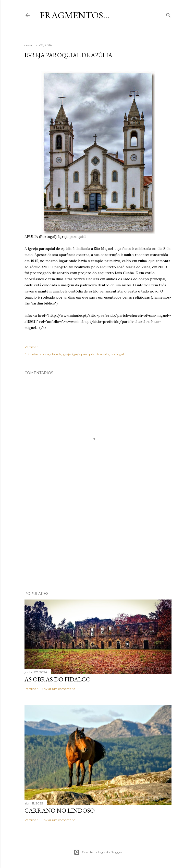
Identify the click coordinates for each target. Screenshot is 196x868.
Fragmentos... (75, 15)
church (56, 354)
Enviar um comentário (58, 689)
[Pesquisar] (168, 14)
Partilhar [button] (31, 347)
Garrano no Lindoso (60, 810)
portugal (117, 354)
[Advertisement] (98, 543)
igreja (67, 354)
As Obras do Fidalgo (58, 679)
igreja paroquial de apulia (91, 354)
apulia (44, 354)
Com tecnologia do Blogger (98, 852)
